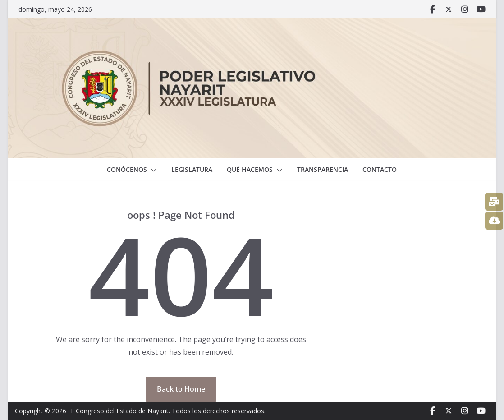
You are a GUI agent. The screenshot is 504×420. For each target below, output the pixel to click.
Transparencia (323, 169)
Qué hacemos (250, 169)
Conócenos (127, 169)
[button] (152, 170)
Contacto (380, 169)
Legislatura (192, 169)
